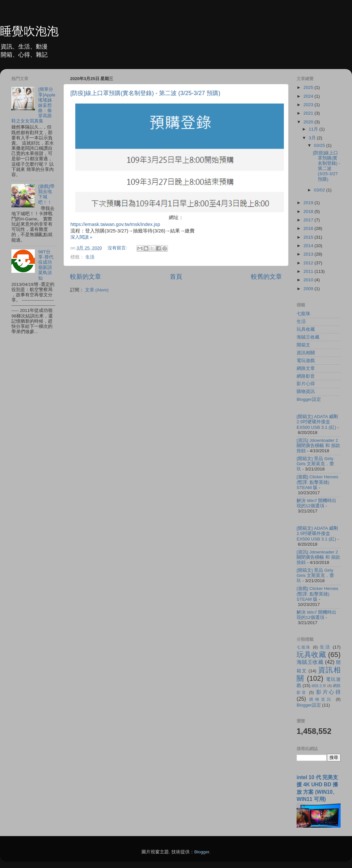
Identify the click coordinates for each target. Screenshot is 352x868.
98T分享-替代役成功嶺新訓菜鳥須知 (46, 265)
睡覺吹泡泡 (29, 31)
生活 (90, 257)
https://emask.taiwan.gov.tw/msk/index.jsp (115, 224)
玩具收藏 (306, 329)
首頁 (176, 277)
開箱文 (303, 345)
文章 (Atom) (97, 290)
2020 (309, 122)
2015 (309, 237)
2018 (309, 211)
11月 (314, 129)
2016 (309, 228)
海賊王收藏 (308, 337)
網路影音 (306, 376)
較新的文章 (86, 277)
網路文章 (306, 368)
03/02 (320, 190)
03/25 (320, 145)
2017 (309, 220)
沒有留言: (118, 248)
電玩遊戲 (306, 361)
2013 (309, 254)
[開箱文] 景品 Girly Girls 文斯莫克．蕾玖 (315, 464)
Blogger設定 (309, 399)
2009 (309, 289)
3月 (313, 138)
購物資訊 (306, 392)
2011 (309, 271)
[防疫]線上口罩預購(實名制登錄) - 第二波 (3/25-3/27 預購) (145, 93)
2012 (309, 263)
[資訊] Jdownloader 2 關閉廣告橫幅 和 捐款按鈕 (318, 446)
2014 (309, 246)
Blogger (202, 852)
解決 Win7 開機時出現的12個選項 (316, 503)
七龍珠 (303, 314)
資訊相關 (306, 353)
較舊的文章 (266, 277)
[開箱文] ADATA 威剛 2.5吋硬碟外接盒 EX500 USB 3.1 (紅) (317, 422)
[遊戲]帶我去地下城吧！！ (46, 194)
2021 (309, 113)
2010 (309, 280)
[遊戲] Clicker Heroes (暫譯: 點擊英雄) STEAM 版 (317, 482)
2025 (309, 87)
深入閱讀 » (81, 237)
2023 (309, 105)
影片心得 (306, 384)
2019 (309, 203)
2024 (309, 96)
